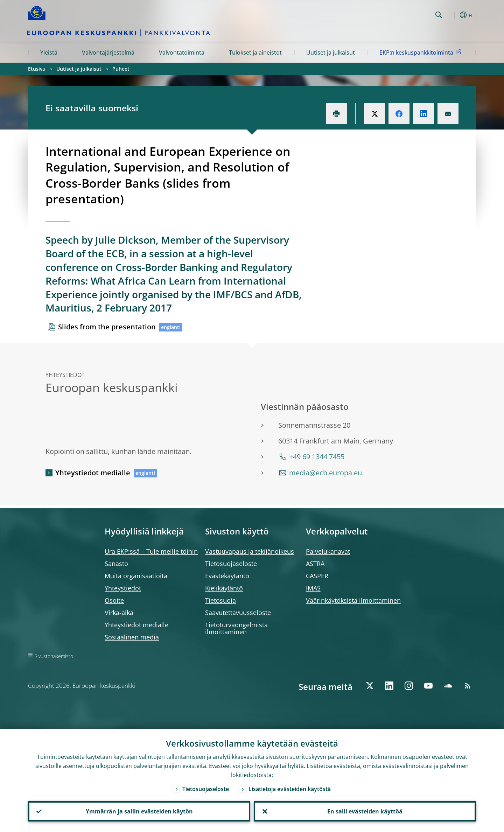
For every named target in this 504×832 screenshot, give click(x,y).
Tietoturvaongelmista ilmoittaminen (236, 628)
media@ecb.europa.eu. (326, 473)
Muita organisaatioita (136, 576)
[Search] (398, 14)
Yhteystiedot (123, 588)
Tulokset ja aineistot (255, 53)
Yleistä (49, 53)
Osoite (114, 600)
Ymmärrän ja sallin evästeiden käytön (139, 811)
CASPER (317, 576)
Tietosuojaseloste (231, 564)
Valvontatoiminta (182, 53)
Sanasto (116, 564)
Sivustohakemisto (54, 656)
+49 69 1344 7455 (317, 457)
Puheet (121, 69)
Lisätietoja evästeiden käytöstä (290, 789)
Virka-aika (119, 613)
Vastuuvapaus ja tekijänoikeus (250, 551)
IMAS (313, 588)
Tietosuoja (220, 600)
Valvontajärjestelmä (108, 53)
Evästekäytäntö (227, 576)
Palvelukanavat (328, 551)
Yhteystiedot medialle (93, 473)
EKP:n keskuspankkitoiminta (422, 52)
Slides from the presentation (107, 327)
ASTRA (315, 564)
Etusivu (37, 69)
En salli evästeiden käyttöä (365, 811)
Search (439, 15)
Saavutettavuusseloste (238, 613)
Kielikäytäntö (224, 588)
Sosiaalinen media (132, 637)
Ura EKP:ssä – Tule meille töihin (151, 551)
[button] (451, 15)
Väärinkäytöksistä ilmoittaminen (353, 600)
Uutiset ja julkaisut (331, 53)
